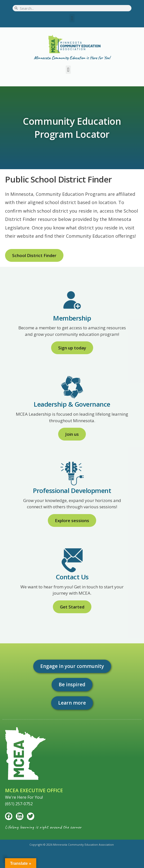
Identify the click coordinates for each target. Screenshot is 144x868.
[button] (72, 18)
